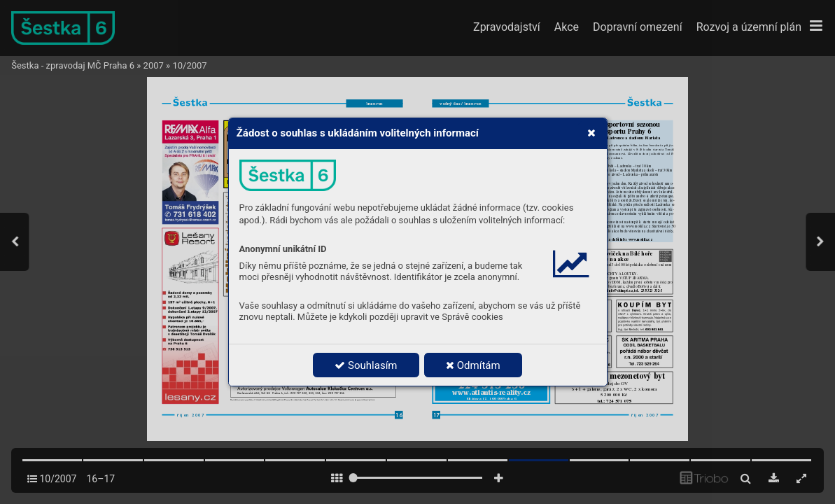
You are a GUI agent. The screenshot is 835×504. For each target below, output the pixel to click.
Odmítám (473, 365)
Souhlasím (366, 365)
